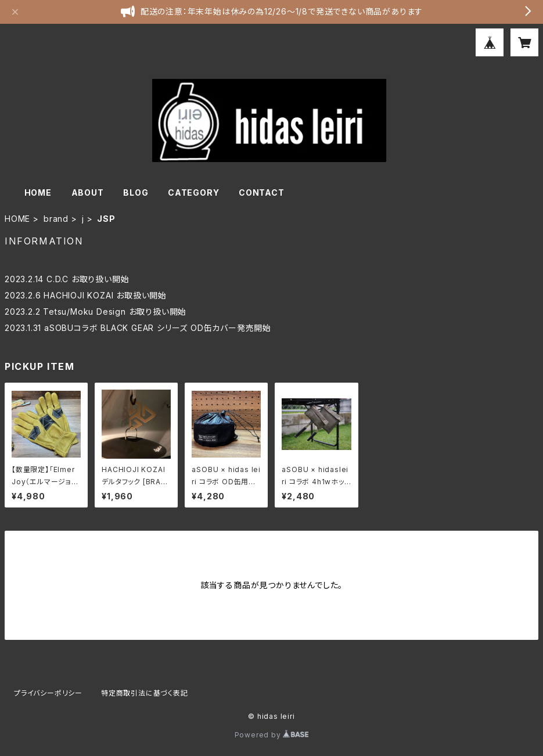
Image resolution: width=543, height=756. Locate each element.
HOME (38, 192)
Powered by (272, 735)
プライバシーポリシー (48, 693)
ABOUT (88, 192)
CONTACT (262, 192)
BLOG (136, 192)
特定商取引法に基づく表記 (145, 693)
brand (56, 219)
